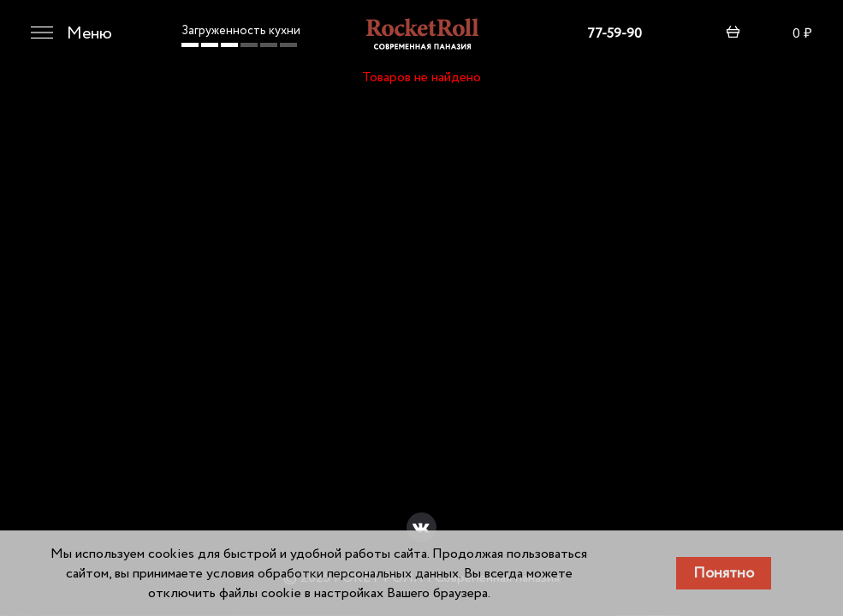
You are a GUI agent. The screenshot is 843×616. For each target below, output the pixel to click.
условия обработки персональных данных (332, 574)
